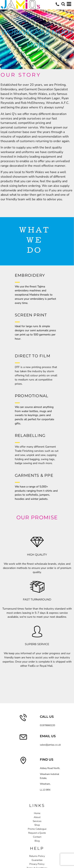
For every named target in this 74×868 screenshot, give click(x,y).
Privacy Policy (37, 864)
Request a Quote (37, 833)
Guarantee (37, 860)
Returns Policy (37, 856)
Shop (37, 825)
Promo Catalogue (37, 829)
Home (37, 813)
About (37, 817)
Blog (37, 841)
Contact (37, 837)
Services (37, 821)
